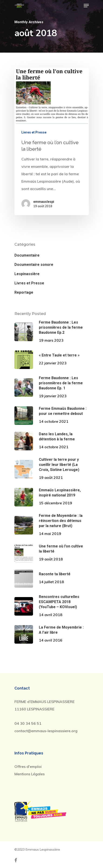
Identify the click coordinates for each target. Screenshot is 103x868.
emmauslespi (44, 202)
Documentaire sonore (34, 265)
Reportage (24, 292)
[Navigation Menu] (86, 6)
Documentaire (27, 255)
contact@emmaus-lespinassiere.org (46, 731)
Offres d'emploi (28, 766)
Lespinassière (27, 274)
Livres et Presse (34, 132)
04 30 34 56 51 (28, 723)
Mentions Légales (30, 774)
